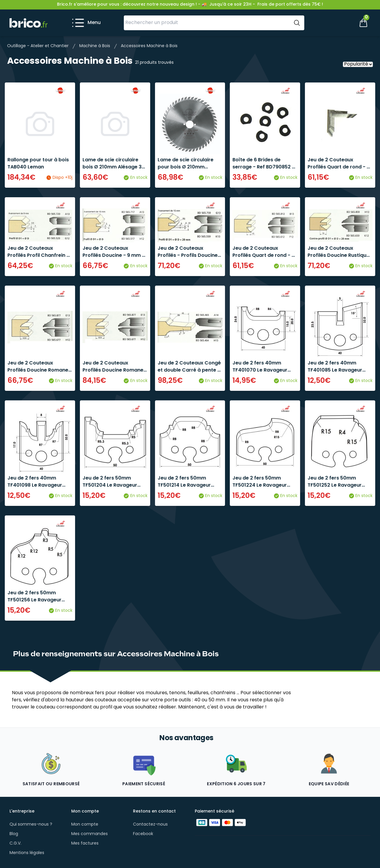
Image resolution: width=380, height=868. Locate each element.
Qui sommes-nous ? (31, 825)
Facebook (143, 834)
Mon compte (85, 825)
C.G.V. (15, 844)
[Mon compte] (343, 23)
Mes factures (85, 844)
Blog (14, 834)
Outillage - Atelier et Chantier (38, 46)
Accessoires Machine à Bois (149, 46)
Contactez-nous (150, 825)
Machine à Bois (95, 46)
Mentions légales (27, 853)
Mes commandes (90, 834)
